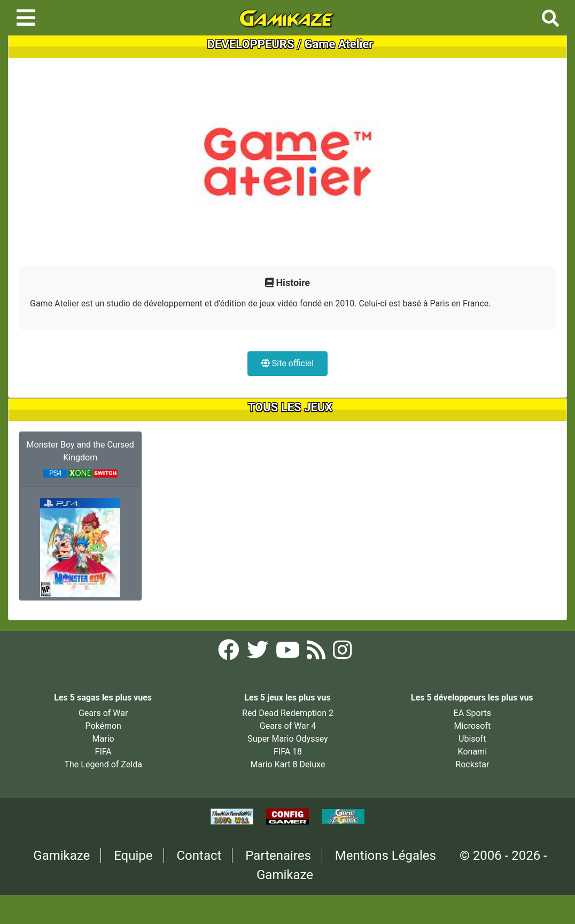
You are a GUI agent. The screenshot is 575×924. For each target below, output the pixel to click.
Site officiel (287, 363)
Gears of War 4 (288, 726)
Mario (103, 739)
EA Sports (472, 713)
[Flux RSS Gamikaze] (317, 654)
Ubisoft (472, 739)
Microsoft (472, 726)
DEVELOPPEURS (251, 44)
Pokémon (103, 726)
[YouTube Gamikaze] (289, 654)
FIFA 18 (288, 752)
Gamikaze (61, 856)
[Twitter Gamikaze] (259, 654)
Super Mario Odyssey (287, 739)
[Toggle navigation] (26, 18)
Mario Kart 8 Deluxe (288, 764)
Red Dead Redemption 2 (288, 713)
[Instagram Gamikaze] (342, 654)
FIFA (103, 752)
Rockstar (472, 764)
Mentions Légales (386, 856)
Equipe (133, 856)
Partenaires (278, 856)
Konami (472, 752)
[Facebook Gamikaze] (230, 654)
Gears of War (103, 713)
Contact (199, 856)
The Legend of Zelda (103, 764)
